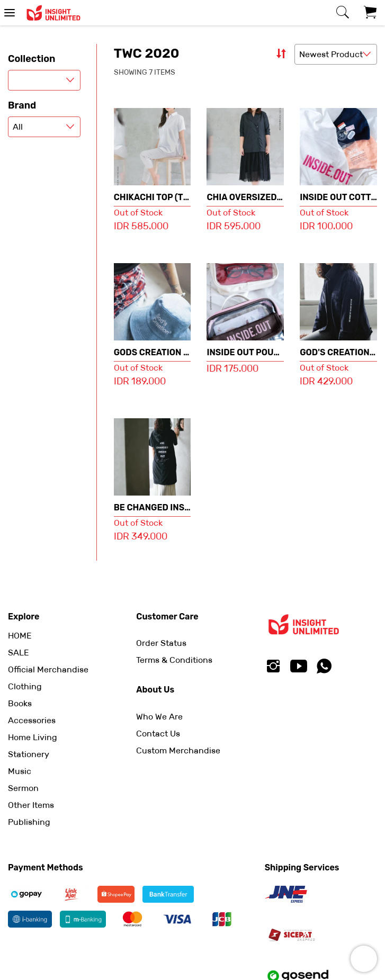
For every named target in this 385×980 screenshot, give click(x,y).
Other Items (31, 805)
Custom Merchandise (178, 750)
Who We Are (159, 717)
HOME (20, 636)
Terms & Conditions (174, 660)
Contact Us (158, 734)
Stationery (29, 754)
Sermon (23, 788)
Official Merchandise (48, 669)
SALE (18, 653)
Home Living (33, 737)
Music (20, 771)
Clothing (25, 686)
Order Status (161, 643)
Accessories (32, 720)
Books (20, 703)
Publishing (29, 822)
